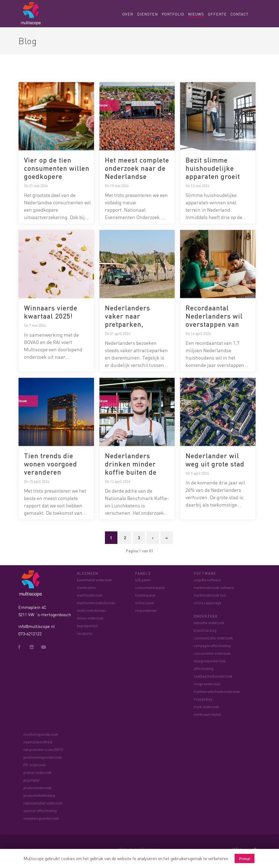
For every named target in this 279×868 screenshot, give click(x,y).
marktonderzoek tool (210, 595)
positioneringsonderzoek (43, 757)
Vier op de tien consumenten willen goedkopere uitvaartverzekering (57, 172)
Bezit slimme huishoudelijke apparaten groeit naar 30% (213, 172)
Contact (239, 14)
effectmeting (204, 668)
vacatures (85, 633)
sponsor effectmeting (40, 811)
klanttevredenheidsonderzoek (217, 691)
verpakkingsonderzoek (41, 818)
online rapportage (207, 603)
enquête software (207, 580)
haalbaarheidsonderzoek (213, 676)
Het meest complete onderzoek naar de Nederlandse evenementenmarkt (137, 172)
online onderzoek (90, 618)
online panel (145, 603)
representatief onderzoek (43, 803)
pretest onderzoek (38, 772)
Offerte (217, 14)
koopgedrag (203, 699)
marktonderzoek (90, 595)
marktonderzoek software (214, 587)
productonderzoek (38, 788)
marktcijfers (86, 587)
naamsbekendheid (38, 742)
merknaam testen (207, 714)
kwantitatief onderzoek (94, 580)
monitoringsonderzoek (41, 734)
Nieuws (196, 14)
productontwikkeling (39, 795)
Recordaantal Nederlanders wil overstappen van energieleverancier (217, 320)
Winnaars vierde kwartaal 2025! (51, 312)
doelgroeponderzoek (210, 661)
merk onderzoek (206, 707)
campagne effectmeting (212, 646)
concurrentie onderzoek (212, 653)
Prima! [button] (245, 858)
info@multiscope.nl (37, 626)
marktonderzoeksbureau (96, 603)
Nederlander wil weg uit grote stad (215, 460)
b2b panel (143, 580)
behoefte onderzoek (209, 623)
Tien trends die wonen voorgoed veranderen (51, 464)
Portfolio (173, 14)
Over (128, 14)
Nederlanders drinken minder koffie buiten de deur (131, 468)
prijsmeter (31, 780)
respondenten (146, 610)
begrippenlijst (87, 626)
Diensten (147, 14)
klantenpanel (145, 595)
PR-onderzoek (35, 765)
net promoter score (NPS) (43, 749)
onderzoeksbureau (91, 610)
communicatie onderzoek (213, 638)
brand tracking (205, 630)
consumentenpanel (150, 587)
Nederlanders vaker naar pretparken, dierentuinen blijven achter (128, 324)
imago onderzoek (207, 684)
